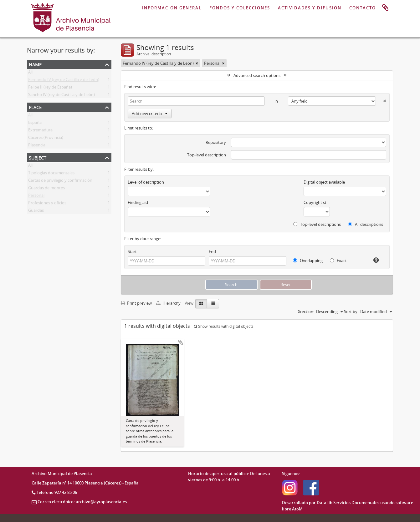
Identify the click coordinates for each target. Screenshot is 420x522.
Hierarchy (169, 303)
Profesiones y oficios (47, 204)
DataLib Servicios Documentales (348, 503)
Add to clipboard (181, 342)
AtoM (297, 509)
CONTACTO (363, 8)
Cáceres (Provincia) (46, 139)
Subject (38, 157)
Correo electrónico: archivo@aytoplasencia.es (82, 502)
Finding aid (138, 202)
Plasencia (37, 146)
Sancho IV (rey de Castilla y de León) (61, 96)
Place (35, 107)
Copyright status (317, 202)
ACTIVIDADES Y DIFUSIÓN (310, 8)
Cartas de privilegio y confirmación (60, 181)
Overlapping (308, 261)
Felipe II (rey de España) (50, 88)
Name (35, 64)
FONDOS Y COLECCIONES (240, 8)
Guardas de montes (46, 189)
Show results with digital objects (224, 326)
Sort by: (351, 312)
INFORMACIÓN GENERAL (172, 8)
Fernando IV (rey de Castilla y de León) (64, 81)
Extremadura (40, 131)
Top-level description (207, 155)
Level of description (146, 182)
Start (132, 251)
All (30, 73)
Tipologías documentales (51, 174)
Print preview (136, 303)
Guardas (36, 211)
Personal (36, 196)
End (212, 251)
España (35, 124)
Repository (216, 142)
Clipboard (385, 8)
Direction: (305, 312)
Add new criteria (150, 114)
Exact (338, 261)
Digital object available (324, 182)
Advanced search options (257, 75)
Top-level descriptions (317, 224)
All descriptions (366, 224)
